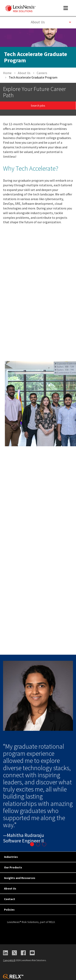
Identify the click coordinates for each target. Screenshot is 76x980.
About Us (51, 22)
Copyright (9, 960)
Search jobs (38, 106)
